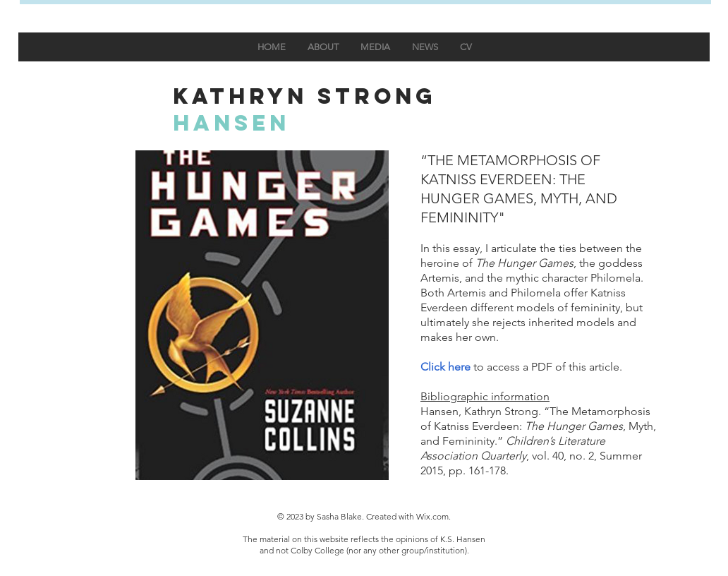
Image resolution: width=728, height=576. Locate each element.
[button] (262, 315)
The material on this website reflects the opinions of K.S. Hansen (364, 539)
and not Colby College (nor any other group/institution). (364, 550)
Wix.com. (433, 516)
